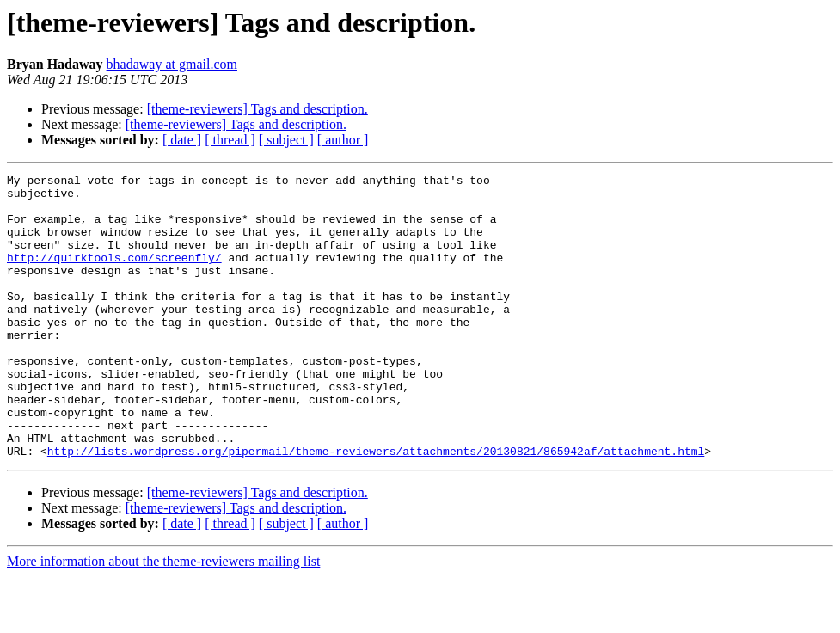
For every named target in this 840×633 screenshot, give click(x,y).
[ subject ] (286, 140)
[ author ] (343, 140)
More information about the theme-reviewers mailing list (163, 618)
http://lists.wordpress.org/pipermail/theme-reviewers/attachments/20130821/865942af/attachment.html (376, 507)
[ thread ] (230, 140)
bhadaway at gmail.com (172, 64)
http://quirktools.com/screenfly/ (114, 275)
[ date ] (182, 140)
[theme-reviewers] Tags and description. (258, 109)
